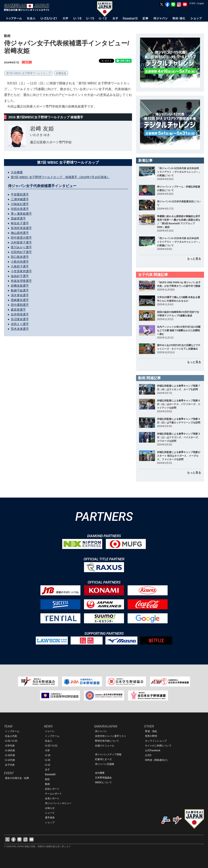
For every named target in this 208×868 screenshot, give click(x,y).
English (201, 3)
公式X (148, 755)
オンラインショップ (156, 741)
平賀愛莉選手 (20, 194)
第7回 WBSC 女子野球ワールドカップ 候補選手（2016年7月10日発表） (60, 177)
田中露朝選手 (20, 305)
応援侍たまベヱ (103, 759)
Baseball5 (50, 774)
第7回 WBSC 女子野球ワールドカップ (28, 73)
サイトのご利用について (158, 746)
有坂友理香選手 (21, 281)
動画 (47, 784)
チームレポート (53, 794)
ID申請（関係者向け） (157, 760)
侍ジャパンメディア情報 (108, 754)
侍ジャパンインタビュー (58, 803)
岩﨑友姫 (61, 73)
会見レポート (52, 798)
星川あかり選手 (21, 247)
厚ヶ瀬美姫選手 (21, 214)
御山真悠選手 (20, 233)
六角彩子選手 (20, 266)
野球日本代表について (107, 741)
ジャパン (50, 731)
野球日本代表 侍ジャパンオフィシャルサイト (28, 7)
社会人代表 (11, 736)
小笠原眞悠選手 (21, 271)
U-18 (48, 755)
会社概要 (100, 773)
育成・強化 (151, 731)
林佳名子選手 (20, 223)
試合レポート (52, 789)
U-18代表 (10, 750)
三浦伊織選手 (20, 199)
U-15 (48, 760)
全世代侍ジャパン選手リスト (111, 736)
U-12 (48, 765)
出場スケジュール (105, 746)
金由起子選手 (20, 276)
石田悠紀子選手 (21, 252)
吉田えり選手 (20, 324)
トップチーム (12, 731)
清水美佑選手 (20, 295)
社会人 (49, 741)
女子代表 (10, 765)
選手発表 (50, 818)
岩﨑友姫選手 (20, 286)
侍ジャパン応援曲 (105, 764)
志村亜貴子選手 (21, 242)
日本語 (192, 3)
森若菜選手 (18, 310)
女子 (47, 770)
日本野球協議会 (103, 778)
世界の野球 (151, 736)
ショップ (50, 822)
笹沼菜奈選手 (20, 319)
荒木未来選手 (20, 329)
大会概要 (17, 172)
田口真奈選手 (20, 257)
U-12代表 (10, 760)
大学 (47, 750)
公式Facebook (153, 750)
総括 (47, 779)
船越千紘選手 (20, 290)
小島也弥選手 (20, 262)
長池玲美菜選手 (21, 228)
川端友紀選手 (20, 204)
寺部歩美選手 (20, 209)
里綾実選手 (18, 218)
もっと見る (194, 259)
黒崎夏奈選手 (20, 300)
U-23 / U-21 (11, 741)
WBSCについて (103, 782)
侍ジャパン (101, 731)
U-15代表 (10, 755)
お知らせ (50, 808)
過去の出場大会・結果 (17, 778)
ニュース (50, 813)
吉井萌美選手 (20, 314)
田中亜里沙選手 (21, 238)
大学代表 (10, 746)
